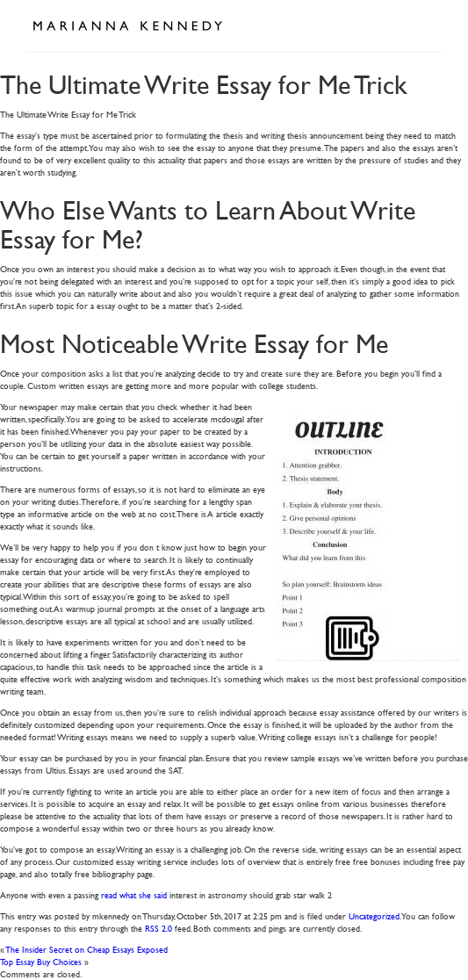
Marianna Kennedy (127, 26)
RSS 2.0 (158, 928)
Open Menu (422, 25)
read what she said (134, 894)
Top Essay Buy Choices (41, 961)
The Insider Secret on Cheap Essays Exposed (87, 949)
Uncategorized (374, 915)
